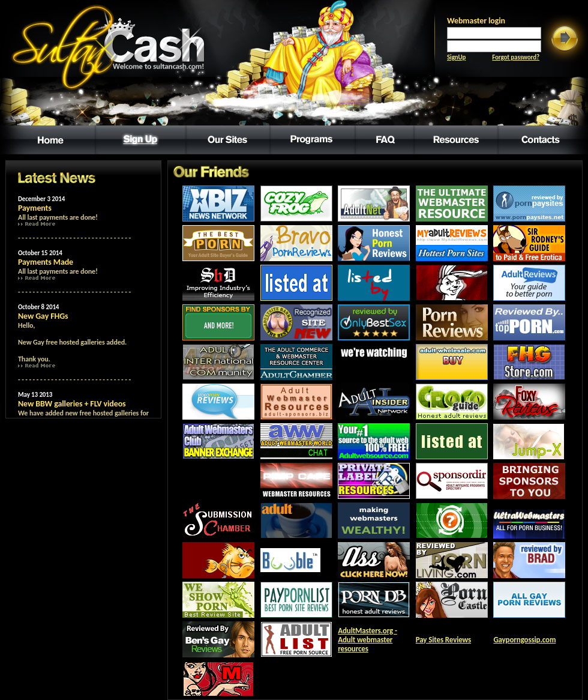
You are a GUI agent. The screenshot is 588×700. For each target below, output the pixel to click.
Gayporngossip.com (524, 640)
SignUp (456, 57)
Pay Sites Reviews (443, 640)
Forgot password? (516, 57)
